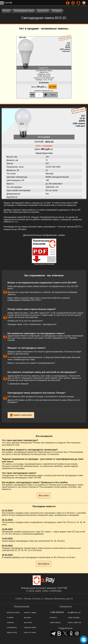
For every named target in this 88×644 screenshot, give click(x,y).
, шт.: (44, 91)
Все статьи (44, 496)
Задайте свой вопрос (23, 415)
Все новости (44, 564)
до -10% (53, 87)
